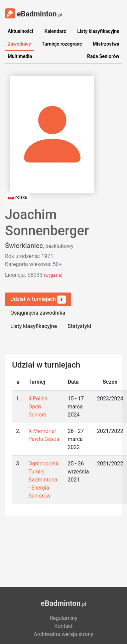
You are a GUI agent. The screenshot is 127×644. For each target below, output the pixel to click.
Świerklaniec (24, 246)
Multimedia (20, 56)
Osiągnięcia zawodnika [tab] (38, 313)
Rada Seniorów (103, 56)
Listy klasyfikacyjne (98, 31)
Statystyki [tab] (79, 326)
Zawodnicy (19, 44)
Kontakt (63, 626)
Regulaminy (63, 618)
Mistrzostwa (106, 44)
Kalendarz (55, 31)
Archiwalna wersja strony (63, 634)
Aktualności (20, 31)
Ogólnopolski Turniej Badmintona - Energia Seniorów (44, 480)
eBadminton (34, 13)
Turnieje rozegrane (62, 44)
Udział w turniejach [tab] (38, 300)
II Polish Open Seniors (38, 407)
